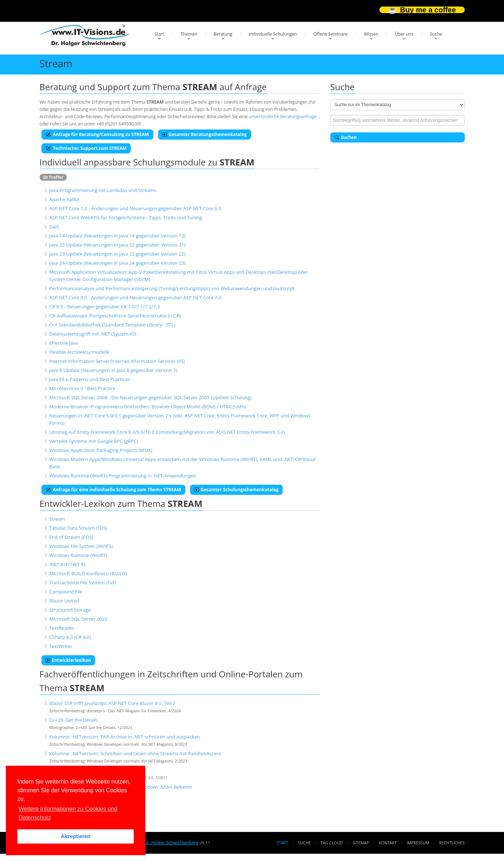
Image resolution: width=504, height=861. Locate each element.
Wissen (371, 34)
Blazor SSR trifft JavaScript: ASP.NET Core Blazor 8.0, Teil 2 (112, 703)
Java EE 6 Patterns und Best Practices (89, 379)
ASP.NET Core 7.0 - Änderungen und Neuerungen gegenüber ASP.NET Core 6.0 (135, 208)
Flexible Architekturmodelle (79, 352)
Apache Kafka (64, 199)
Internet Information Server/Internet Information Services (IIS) (117, 361)
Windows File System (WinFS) (81, 546)
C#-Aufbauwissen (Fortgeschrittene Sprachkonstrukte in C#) (115, 316)
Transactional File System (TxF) (82, 582)
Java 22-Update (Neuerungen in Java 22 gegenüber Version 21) (117, 245)
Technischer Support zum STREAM (86, 148)
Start (159, 34)
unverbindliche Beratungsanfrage (283, 117)
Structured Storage (70, 610)
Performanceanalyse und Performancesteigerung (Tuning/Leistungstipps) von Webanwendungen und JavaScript (172, 288)
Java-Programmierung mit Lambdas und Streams (103, 190)
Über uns (404, 34)
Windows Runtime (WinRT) (78, 555)
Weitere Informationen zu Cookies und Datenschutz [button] (68, 813)
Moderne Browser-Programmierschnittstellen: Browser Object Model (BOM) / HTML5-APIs (148, 407)
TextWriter (61, 646)
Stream (57, 519)
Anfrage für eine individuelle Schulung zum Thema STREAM (113, 490)
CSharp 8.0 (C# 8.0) (70, 637)
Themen (189, 34)
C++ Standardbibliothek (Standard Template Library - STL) (112, 325)
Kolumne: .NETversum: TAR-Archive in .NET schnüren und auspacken (124, 737)
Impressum (418, 843)
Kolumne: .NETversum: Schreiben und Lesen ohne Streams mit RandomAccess (135, 753)
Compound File (66, 592)
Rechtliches (452, 843)
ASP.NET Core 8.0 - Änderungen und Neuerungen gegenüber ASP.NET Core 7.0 (135, 297)
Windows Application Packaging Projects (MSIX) (101, 450)
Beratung (223, 34)
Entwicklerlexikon (68, 660)
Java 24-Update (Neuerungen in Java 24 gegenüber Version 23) (117, 263)
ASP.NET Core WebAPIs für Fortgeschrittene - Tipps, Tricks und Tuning (126, 217)
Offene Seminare (330, 34)
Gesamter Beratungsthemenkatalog (205, 134)
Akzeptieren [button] (76, 836)
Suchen (346, 137)
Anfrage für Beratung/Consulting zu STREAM (97, 134)
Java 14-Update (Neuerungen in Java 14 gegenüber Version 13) (117, 236)
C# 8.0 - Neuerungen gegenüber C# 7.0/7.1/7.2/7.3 (104, 307)
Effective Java (63, 343)
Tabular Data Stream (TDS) (78, 528)
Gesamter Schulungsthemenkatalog (236, 490)
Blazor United (64, 601)
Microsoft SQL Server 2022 (78, 619)
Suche (436, 34)
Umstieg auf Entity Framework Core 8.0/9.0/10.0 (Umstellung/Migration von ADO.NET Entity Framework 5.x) (167, 432)
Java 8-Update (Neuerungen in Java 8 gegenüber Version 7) (113, 370)
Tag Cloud (332, 843)
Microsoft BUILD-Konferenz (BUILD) (88, 573)
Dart (54, 227)
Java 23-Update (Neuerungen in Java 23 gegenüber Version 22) (117, 254)
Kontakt (388, 843)
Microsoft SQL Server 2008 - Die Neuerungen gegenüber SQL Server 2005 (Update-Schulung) (150, 397)
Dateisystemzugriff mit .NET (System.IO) (93, 334)
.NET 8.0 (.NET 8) (67, 564)
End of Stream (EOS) (71, 537)
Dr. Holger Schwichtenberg (171, 843)
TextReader (62, 628)
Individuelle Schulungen (273, 34)
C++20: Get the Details (73, 720)
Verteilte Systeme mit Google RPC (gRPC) (93, 441)
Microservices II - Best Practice (82, 388)
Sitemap (361, 843)
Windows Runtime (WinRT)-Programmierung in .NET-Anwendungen (123, 476)
